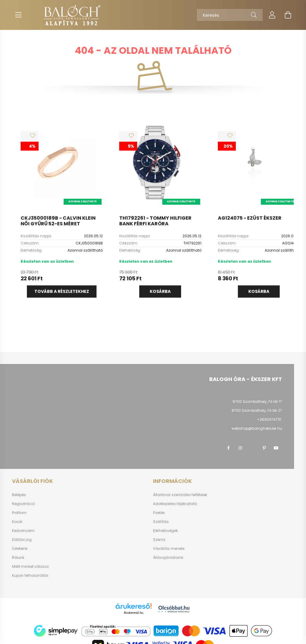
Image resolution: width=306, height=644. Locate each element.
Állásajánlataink (168, 558)
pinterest (264, 448)
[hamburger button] (18, 15)
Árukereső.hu (133, 613)
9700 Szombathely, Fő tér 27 (257, 410)
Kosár (17, 522)
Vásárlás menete (169, 549)
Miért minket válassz (30, 567)
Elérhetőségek (165, 531)
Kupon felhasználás (30, 576)
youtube (276, 448)
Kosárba (160, 291)
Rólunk (18, 558)
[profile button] (272, 15)
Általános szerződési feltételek (180, 495)
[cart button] (288, 15)
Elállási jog (22, 540)
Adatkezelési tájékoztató (175, 504)
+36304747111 (269, 419)
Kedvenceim (23, 531)
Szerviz (159, 540)
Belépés (19, 495)
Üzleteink (20, 549)
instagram (240, 448)
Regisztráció (23, 504)
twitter (252, 448)
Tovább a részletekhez (62, 291)
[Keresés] (230, 15)
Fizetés (159, 513)
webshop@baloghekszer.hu (257, 428)
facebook (228, 448)
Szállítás (161, 522)
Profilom (19, 513)
